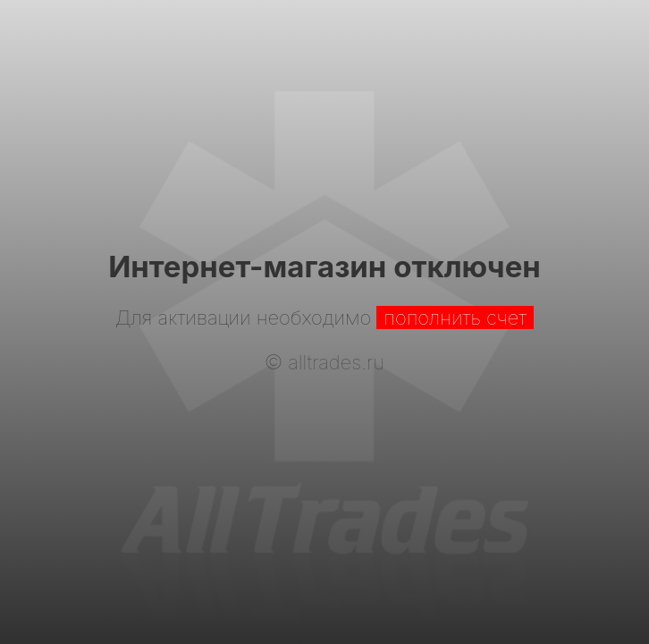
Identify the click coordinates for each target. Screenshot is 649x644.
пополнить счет (455, 318)
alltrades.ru (336, 362)
